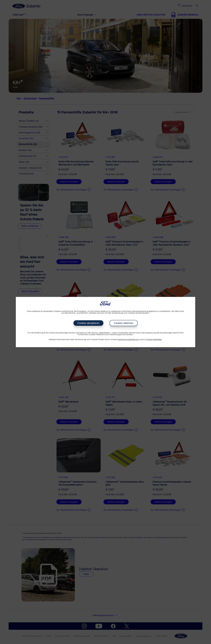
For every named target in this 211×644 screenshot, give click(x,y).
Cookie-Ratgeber (154, 340)
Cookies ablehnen (124, 323)
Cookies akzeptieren (88, 323)
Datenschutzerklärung (128, 340)
